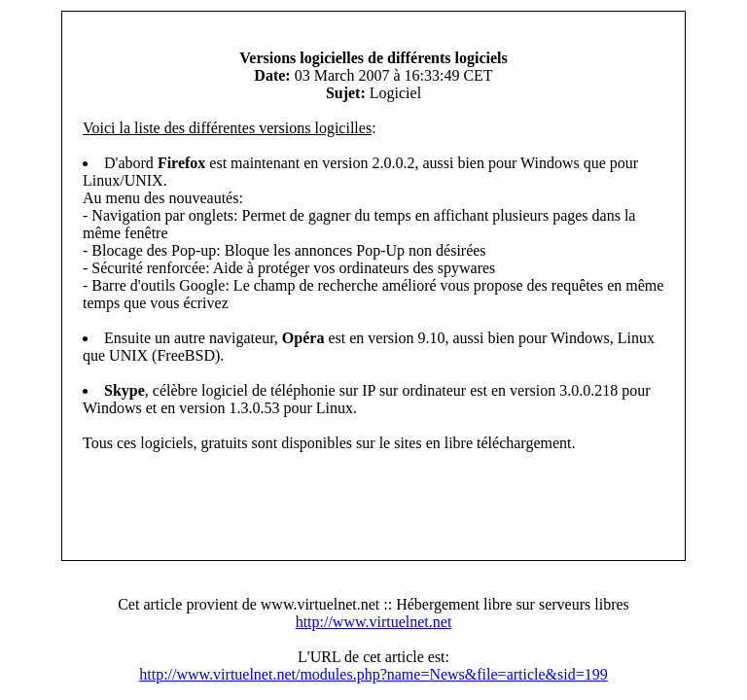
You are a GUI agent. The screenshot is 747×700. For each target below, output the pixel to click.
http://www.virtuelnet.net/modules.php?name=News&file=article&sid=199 (373, 674)
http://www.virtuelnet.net (374, 622)
